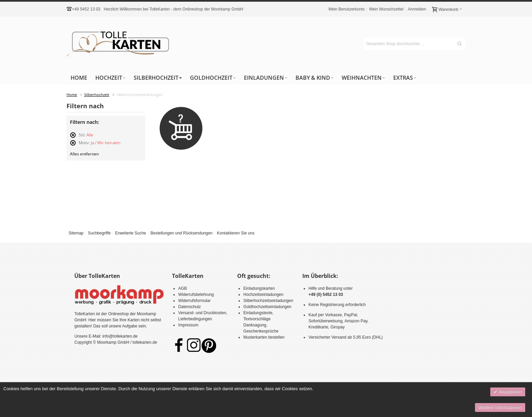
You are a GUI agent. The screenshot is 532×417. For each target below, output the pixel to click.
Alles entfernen (84, 154)
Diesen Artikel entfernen (73, 138)
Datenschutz (189, 307)
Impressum (188, 325)
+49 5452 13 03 (86, 9)
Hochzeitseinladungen (263, 295)
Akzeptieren (510, 392)
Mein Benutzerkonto (347, 9)
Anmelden (417, 9)
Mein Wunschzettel (386, 9)
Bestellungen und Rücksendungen (181, 233)
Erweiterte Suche (130, 233)
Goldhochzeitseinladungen (267, 307)
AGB (182, 288)
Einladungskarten (259, 288)
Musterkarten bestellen (264, 337)
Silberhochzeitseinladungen (268, 301)
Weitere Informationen (500, 407)
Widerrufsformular (194, 301)
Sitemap (76, 233)
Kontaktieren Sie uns (236, 233)
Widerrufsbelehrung (196, 295)
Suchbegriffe (99, 233)
